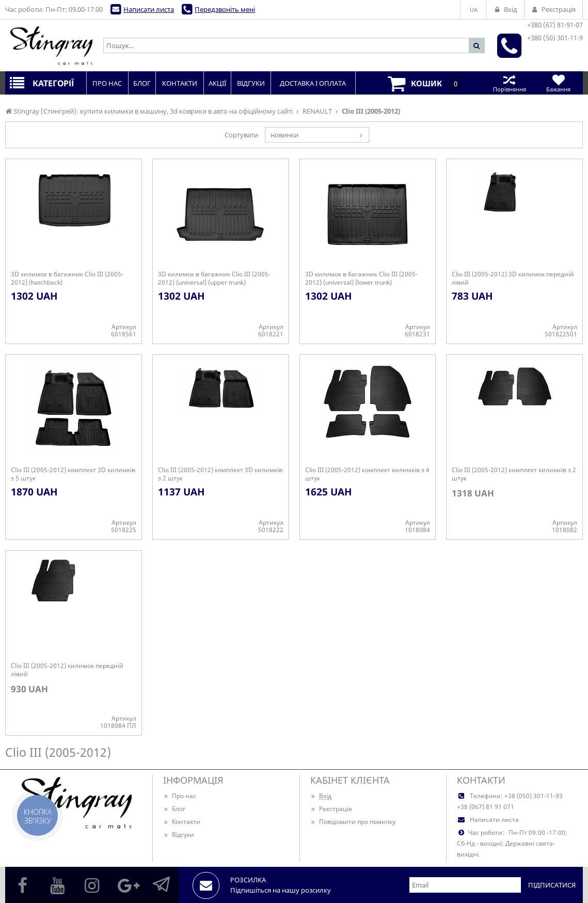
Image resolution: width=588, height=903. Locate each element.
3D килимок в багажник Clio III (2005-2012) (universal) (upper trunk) (214, 278)
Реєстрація (331, 809)
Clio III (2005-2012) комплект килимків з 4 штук (367, 474)
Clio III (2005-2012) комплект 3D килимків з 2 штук (220, 474)
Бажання (558, 83)
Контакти (182, 822)
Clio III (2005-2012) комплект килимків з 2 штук (514, 474)
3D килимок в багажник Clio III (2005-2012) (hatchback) (67, 278)
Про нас (180, 796)
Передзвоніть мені (225, 9)
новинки (284, 135)
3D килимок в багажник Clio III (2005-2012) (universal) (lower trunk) (361, 278)
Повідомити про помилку (353, 822)
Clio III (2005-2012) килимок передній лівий (67, 670)
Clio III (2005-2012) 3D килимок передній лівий (513, 278)
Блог (174, 809)
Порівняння (509, 83)
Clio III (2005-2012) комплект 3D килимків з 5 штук (73, 474)
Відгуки (179, 835)
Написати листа (149, 9)
